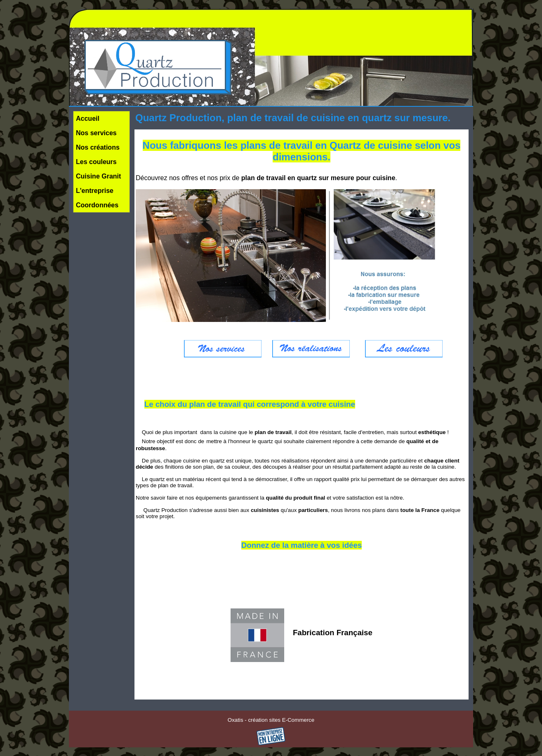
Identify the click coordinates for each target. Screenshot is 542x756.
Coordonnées (97, 205)
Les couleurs (96, 162)
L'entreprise (95, 191)
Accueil (88, 119)
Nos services (96, 133)
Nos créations (98, 147)
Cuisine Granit (98, 176)
